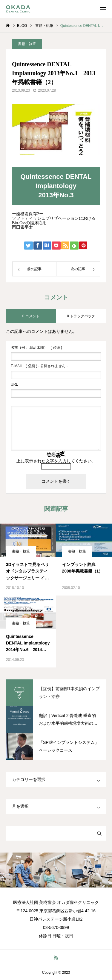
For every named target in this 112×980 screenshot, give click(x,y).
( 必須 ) (36, 347)
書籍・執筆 (27, 44)
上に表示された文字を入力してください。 (56, 461)
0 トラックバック (81, 316)
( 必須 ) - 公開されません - (39, 366)
